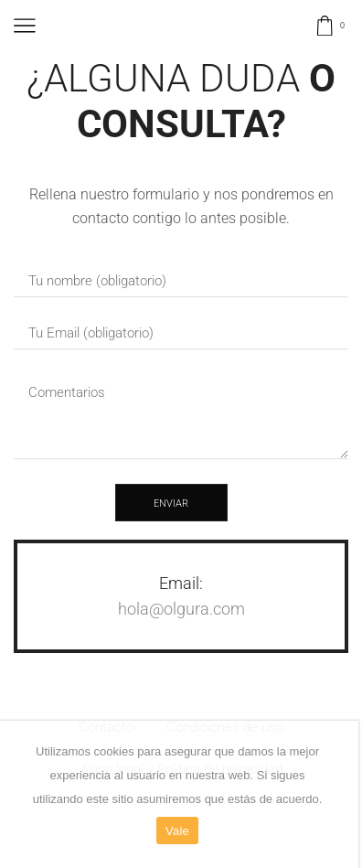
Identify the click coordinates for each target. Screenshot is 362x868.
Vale (177, 831)
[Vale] (335, 795)
